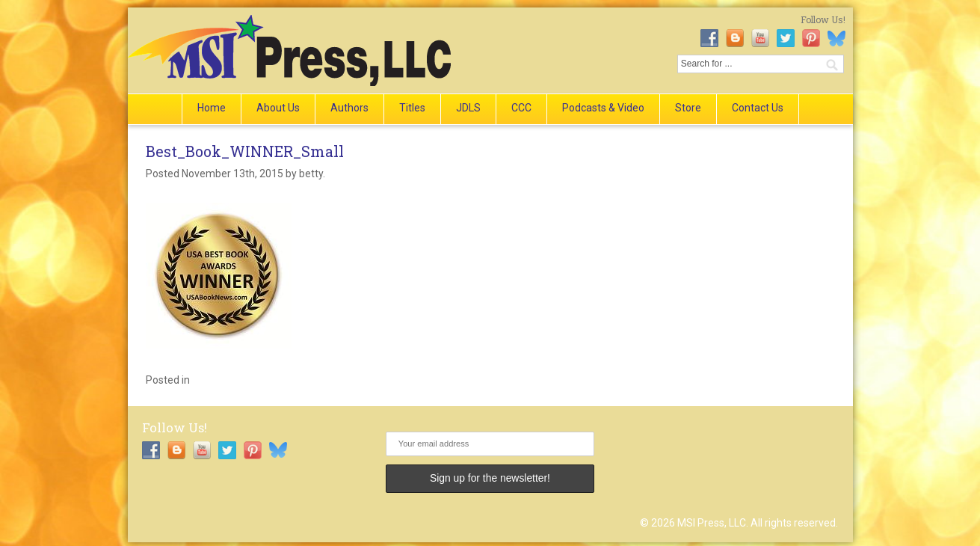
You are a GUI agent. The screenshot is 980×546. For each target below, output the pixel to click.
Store (688, 108)
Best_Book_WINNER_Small (245, 151)
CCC (521, 108)
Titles (412, 108)
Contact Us (758, 108)
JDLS (468, 108)
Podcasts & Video (603, 108)
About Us (278, 108)
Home (212, 108)
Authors (349, 108)
